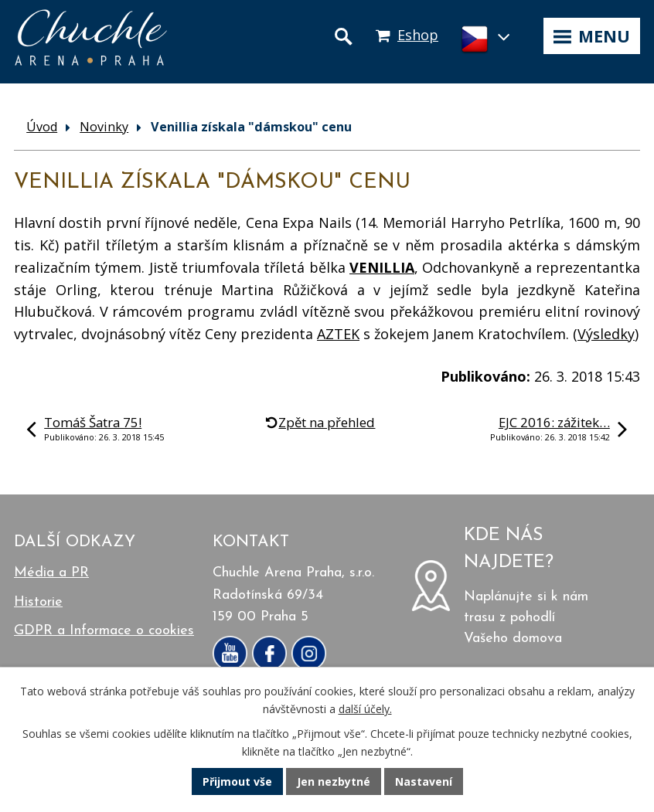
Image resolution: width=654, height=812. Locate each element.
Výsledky (606, 334)
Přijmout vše (237, 781)
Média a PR (51, 573)
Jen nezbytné (334, 781)
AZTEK (338, 334)
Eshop (418, 35)
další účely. (365, 709)
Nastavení (424, 781)
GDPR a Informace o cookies (104, 631)
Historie (38, 602)
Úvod (42, 127)
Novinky (104, 127)
